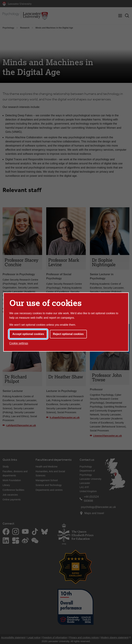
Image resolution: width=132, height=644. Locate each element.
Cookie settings (19, 343)
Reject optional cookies (68, 334)
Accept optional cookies (28, 334)
